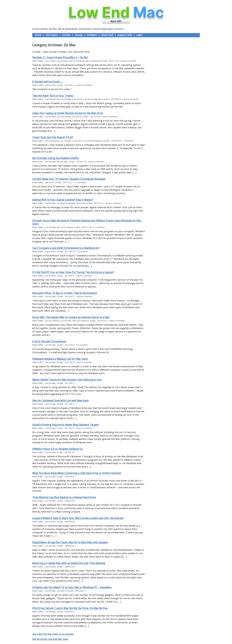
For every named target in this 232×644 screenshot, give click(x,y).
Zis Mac (104, 61)
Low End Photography (93, 99)
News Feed (107, 35)
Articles (66, 35)
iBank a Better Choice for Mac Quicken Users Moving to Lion (67, 380)
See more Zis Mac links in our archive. (53, 634)
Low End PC (77, 99)
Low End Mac (62, 61)
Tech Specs (52, 35)
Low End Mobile (63, 117)
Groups (79, 35)
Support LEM (125, 35)
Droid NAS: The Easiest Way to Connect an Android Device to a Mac (71, 317)
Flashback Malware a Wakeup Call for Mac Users (60, 359)
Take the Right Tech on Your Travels (53, 96)
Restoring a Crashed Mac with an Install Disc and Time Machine (69, 563)
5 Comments (80, 183)
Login (139, 35)
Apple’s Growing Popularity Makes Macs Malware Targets (65, 425)
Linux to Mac (50, 61)
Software (92, 35)
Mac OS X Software (77, 61)
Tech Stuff (81, 203)
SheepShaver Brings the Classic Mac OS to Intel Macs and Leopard (70, 542)
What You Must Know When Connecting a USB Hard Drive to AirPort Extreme (77, 473)
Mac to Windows (93, 61)
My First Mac (62, 162)
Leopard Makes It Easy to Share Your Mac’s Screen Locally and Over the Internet (78, 518)
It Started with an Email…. (47, 82)
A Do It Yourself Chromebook (49, 342)
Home (38, 35)
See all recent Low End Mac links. (50, 639)
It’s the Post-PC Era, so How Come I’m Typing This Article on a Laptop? (73, 272)
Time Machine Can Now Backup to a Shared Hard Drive (64, 497)
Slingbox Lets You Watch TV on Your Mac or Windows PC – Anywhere (72, 587)
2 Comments (99, 227)
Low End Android (52, 99)
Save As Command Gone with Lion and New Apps (60, 401)
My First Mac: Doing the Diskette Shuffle (55, 158)
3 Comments (82, 345)
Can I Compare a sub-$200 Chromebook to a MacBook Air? (66, 248)
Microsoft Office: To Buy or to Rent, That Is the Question (65, 293)
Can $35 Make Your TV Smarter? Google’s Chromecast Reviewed (69, 179)
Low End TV (49, 183)
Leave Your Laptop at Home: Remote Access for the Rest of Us (68, 113)
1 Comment (128, 141)
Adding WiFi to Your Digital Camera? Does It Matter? (63, 200)
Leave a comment (128, 61)
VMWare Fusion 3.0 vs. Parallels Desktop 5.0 (57, 449)
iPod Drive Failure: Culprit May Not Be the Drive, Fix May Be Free (70, 608)
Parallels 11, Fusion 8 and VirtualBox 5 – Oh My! (60, 58)
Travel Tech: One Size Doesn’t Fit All (53, 137)
